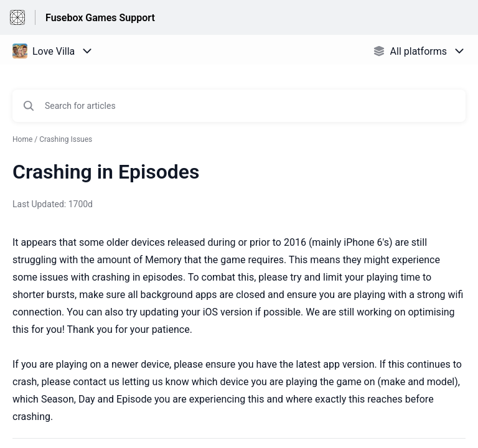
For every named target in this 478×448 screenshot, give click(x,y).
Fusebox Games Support (100, 18)
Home (22, 139)
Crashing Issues (66, 139)
